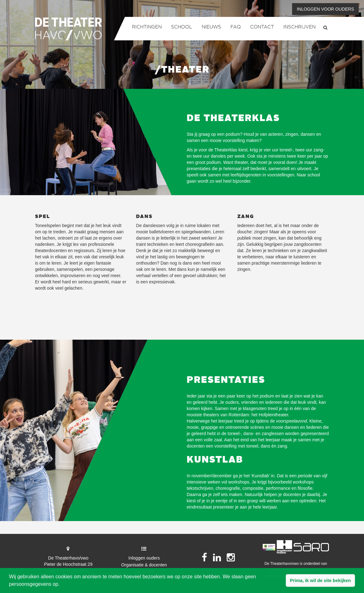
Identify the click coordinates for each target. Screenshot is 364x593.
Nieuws (211, 27)
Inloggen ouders (144, 558)
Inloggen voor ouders (325, 9)
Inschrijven (299, 27)
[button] (320, 580)
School (182, 27)
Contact (262, 27)
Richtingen (147, 27)
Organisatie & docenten (144, 565)
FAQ (236, 27)
